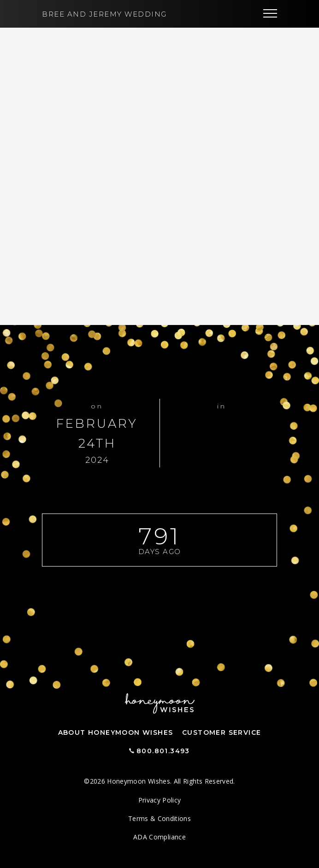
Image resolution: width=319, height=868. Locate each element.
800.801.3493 (163, 751)
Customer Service (222, 732)
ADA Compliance (159, 837)
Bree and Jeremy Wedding (104, 14)
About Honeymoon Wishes (116, 732)
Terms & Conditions (159, 818)
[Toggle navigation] (270, 14)
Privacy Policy (160, 800)
